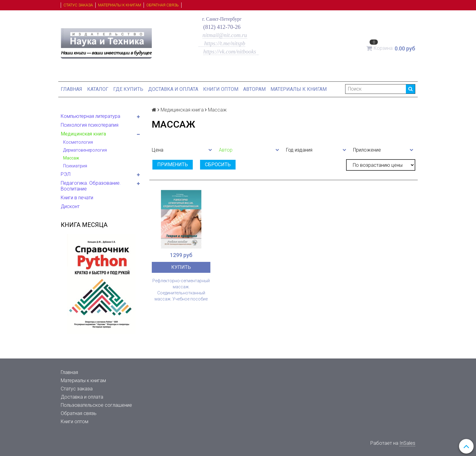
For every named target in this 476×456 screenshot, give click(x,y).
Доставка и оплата (173, 89)
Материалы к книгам (120, 5)
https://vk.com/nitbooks (230, 51)
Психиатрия (75, 166)
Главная (71, 89)
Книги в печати (77, 198)
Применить (173, 165)
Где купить (128, 89)
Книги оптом (221, 89)
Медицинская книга (83, 134)
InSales (407, 443)
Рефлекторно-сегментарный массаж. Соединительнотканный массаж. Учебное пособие (181, 290)
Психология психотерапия (90, 125)
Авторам (254, 89)
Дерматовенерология (85, 150)
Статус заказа (78, 5)
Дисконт (70, 206)
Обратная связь (163, 5)
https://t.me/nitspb (222, 43)
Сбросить (218, 165)
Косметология (78, 142)
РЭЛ (66, 174)
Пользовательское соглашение (96, 405)
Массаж (71, 158)
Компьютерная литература (90, 116)
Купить (181, 267)
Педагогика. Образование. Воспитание (91, 186)
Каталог (98, 89)
